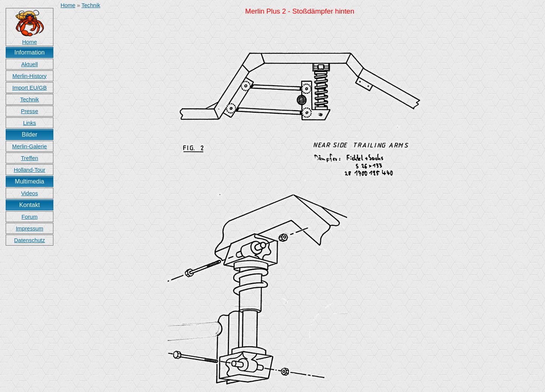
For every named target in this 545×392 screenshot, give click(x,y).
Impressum (30, 229)
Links (30, 123)
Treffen (30, 158)
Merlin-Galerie (30, 146)
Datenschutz (29, 240)
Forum (30, 217)
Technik (30, 100)
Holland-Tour (29, 170)
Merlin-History (30, 76)
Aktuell (30, 64)
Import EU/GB (29, 88)
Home (68, 5)
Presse (30, 111)
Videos (30, 193)
